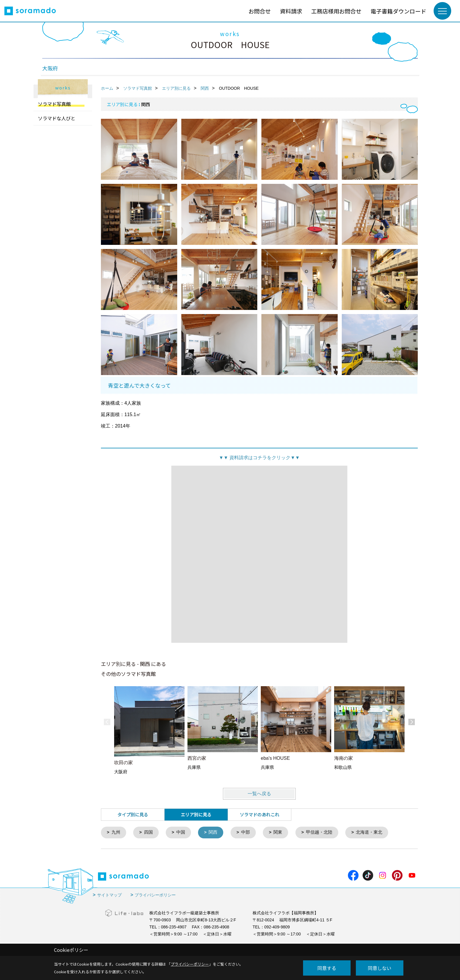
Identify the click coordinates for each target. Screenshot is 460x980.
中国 (181, 833)
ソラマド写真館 (54, 104)
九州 (116, 833)
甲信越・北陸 (320, 833)
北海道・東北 (370, 833)
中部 (246, 833)
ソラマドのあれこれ (259, 814)
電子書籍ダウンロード (398, 11)
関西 (214, 833)
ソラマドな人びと (57, 118)
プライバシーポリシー (155, 895)
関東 (279, 833)
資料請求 (291, 11)
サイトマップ (109, 895)
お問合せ (260, 11)
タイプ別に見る (133, 814)
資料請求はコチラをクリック (259, 458)
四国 (148, 833)
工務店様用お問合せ (336, 11)
